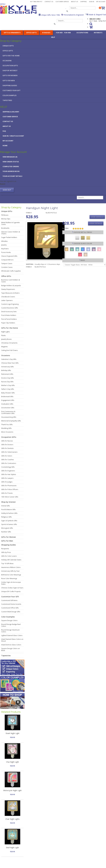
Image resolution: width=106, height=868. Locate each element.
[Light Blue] (88, 249)
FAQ (4, 131)
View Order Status (11, 162)
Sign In (92, 2)
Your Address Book (11, 171)
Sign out (7, 190)
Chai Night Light (12, 762)
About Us (75, 2)
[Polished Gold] (88, 238)
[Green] (72, 249)
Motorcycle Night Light (12, 790)
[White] (86, 254)
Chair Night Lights (12, 819)
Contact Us (49, 2)
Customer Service (62, 2)
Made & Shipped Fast (97, 15)
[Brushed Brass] (83, 238)
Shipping (84, 2)
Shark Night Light (12, 733)
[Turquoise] (77, 249)
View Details (97, 217)
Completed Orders (11, 167)
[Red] (80, 254)
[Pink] (99, 249)
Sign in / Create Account (13, 136)
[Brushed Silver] (77, 238)
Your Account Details (12, 176)
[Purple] (94, 249)
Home (5, 146)
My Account (101, 2)
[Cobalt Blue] (83, 249)
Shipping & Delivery (11, 112)
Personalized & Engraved (73, 15)
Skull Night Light (12, 848)
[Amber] (66, 249)
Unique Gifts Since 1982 (50, 15)
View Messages (10, 157)
